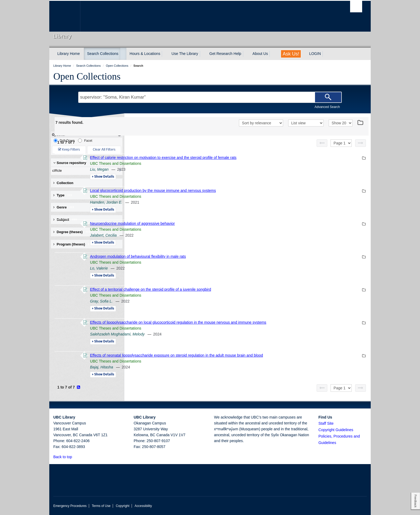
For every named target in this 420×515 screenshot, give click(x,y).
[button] (75, 457)
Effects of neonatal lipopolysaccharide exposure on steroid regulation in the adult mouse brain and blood (250, 355)
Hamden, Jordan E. (180, 202)
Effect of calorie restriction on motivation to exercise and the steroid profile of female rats (237, 158)
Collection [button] (63, 183)
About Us (260, 54)
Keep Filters (69, 150)
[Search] (328, 97)
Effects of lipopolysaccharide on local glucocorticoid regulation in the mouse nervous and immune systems (252, 322)
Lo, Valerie (172, 268)
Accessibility (143, 506)
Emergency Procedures (70, 506)
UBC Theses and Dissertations (189, 163)
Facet (85, 141)
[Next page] (361, 143)
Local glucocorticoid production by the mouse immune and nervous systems (226, 191)
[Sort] (261, 123)
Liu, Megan (173, 169)
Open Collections (87, 76)
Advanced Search (327, 107)
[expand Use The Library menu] (203, 54)
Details (176, 177)
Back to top (65, 457)
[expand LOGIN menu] (326, 54)
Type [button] (63, 195)
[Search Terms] (210, 97)
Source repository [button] (70, 163)
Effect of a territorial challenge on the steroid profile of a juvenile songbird (224, 289)
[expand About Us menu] (273, 54)
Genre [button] (64, 207)
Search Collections (103, 54)
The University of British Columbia (65, 16)
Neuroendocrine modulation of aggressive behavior (206, 223)
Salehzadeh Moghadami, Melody (191, 334)
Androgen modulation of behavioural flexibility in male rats (211, 256)
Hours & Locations (145, 54)
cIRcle (85, 171)
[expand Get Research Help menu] (246, 54)
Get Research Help (225, 54)
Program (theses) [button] (73, 244)
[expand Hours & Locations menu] (165, 54)
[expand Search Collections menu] (123, 54)
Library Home (69, 54)
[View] (306, 123)
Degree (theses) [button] (72, 232)
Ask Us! (291, 54)
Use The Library (185, 54)
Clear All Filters (104, 150)
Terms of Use (101, 506)
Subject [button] (65, 220)
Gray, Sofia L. (175, 301)
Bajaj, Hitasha (175, 367)
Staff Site (326, 423)
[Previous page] (322, 143)
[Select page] (341, 143)
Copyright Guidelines (336, 430)
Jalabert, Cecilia (177, 235)
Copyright (123, 506)
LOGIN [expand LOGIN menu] (315, 54)
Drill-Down (64, 141)
